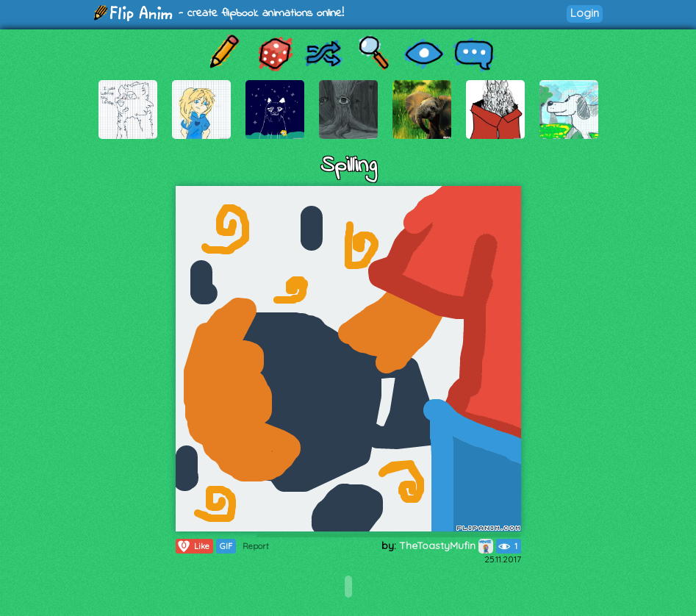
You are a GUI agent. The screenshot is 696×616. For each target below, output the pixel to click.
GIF (226, 546)
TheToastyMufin (446, 545)
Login (585, 13)
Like (193, 546)
